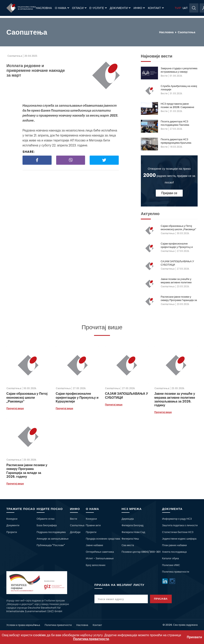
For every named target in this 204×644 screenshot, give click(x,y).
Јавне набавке (95, 545)
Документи (120, 8)
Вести (164, 76)
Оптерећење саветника (100, 552)
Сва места (128, 545)
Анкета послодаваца (174, 552)
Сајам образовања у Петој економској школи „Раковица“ (178, 228)
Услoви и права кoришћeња (23, 625)
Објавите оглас (46, 519)
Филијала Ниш (130, 539)
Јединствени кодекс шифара (179, 539)
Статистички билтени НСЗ (178, 532)
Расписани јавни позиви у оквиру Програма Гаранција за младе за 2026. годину (179, 298)
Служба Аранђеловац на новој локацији (179, 88)
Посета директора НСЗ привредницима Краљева (176, 141)
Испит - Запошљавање (100, 558)
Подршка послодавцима (51, 532)
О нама (62, 8)
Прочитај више (15, 408)
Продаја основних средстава (103, 539)
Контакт (156, 8)
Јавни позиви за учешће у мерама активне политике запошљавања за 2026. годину (176, 281)
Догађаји (75, 532)
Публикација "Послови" (51, 545)
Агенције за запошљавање (53, 539)
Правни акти (93, 525)
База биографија (47, 525)
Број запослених (96, 565)
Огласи (79, 8)
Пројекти (12, 532)
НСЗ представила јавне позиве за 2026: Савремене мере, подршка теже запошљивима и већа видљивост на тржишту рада (178, 105)
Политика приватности (176, 572)
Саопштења (186, 32)
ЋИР (178, 8)
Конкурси (12, 519)
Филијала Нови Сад (133, 532)
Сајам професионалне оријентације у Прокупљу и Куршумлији (177, 245)
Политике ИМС (171, 565)
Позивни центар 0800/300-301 (141, 552)
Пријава (161, 599)
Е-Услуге (98, 8)
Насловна (44, 8)
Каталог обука (171, 558)
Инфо (139, 8)
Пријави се (169, 193)
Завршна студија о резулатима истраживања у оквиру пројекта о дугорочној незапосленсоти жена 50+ (179, 70)
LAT (185, 8)
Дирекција (128, 519)
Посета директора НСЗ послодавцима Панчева (175, 123)
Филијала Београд (132, 525)
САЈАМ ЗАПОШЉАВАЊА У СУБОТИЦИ (177, 263)
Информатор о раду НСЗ (177, 519)
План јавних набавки (175, 545)
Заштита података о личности (180, 525)
